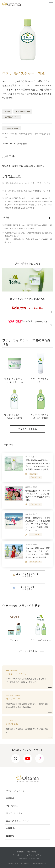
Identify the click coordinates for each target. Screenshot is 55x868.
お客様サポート (13, 828)
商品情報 (10, 798)
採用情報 (20, 852)
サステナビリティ (14, 813)
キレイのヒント (13, 806)
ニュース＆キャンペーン (17, 821)
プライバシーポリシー (35, 855)
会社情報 (10, 836)
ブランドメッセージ (15, 791)
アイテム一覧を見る (28, 429)
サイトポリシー (18, 855)
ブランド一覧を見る (28, 651)
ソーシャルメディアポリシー (28, 858)
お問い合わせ (32, 852)
